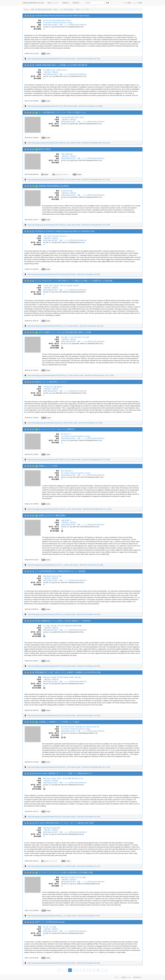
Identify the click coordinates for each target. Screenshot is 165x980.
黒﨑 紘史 (46, 677)
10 (98, 970)
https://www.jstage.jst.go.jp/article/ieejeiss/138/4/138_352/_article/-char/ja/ (52, 963)
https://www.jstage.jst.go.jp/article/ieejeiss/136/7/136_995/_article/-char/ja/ (52, 274)
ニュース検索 (138, 3)
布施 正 (82, 117)
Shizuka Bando (57, 20)
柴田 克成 (64, 471)
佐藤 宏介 (60, 387)
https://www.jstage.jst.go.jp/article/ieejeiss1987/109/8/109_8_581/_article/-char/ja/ (54, 143)
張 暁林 (63, 191)
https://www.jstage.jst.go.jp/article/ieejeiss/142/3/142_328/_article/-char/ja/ (52, 817)
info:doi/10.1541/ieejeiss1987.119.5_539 (96, 225)
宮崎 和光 (46, 828)
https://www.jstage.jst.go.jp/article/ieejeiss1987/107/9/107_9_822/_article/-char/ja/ (54, 180)
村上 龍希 (46, 70)
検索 (108, 3)
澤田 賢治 (75, 778)
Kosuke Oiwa (47, 20)
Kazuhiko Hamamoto (60, 236)
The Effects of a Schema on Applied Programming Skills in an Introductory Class (65, 231)
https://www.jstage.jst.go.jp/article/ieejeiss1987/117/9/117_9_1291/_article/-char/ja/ (55, 509)
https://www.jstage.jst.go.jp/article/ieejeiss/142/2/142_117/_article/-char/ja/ (52, 866)
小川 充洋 (71, 337)
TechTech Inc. (137, 977)
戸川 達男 (86, 337)
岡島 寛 (46, 576)
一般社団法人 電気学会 (51, 72)
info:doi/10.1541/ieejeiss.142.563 (89, 666)
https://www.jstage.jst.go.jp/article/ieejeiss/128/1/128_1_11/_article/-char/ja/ (52, 916)
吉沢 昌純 (64, 117)
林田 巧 (69, 520)
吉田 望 (52, 828)
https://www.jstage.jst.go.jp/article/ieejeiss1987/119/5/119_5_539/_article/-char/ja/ (54, 225)
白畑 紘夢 (53, 677)
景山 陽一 (53, 70)
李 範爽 (79, 626)
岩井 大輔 (53, 387)
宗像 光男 (71, 727)
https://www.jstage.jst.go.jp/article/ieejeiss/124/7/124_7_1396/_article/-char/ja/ (53, 565)
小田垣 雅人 (54, 626)
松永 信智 (58, 576)
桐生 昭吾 (71, 117)
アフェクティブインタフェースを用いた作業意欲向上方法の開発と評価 (66, 873)
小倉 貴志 (53, 778)
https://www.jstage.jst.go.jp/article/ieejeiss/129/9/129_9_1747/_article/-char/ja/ (53, 326)
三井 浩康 (69, 286)
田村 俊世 (64, 337)
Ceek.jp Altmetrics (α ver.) (33, 3)
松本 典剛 (68, 778)
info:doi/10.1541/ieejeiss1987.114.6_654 (96, 460)
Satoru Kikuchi (48, 236)
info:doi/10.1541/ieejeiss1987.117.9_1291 (97, 509)
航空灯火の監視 (45, 149)
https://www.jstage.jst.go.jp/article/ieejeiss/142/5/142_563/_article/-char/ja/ (52, 666)
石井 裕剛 (71, 877)
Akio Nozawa (67, 20)
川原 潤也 (60, 677)
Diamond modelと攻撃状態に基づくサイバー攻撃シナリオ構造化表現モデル (63, 773)
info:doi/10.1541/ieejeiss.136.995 (89, 274)
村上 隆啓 (53, 927)
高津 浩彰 (64, 727)
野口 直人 (61, 626)
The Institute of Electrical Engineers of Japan (58, 23)
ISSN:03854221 (81, 25)
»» (106, 970)
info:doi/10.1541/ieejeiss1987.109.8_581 (96, 143)
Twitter (46, 54)
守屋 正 (77, 117)
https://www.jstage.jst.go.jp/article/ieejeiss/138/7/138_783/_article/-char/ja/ (52, 59)
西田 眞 (59, 70)
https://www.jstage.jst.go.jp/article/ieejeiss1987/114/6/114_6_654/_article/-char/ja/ (54, 460)
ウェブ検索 (127, 3)
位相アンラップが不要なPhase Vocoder (50, 922)
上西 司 (51, 286)
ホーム (26, 9)
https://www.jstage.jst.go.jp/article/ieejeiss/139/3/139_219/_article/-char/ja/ (52, 614)
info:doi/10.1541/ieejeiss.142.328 (89, 817)
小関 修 (77, 727)
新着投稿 (76, 3)
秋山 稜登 (73, 626)
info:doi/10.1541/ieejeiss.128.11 (89, 916)
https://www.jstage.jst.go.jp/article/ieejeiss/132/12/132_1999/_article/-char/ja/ (53, 423)
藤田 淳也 (46, 778)
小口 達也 (46, 626)
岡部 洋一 (71, 471)
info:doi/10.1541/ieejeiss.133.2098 (91, 106)
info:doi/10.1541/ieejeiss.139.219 (89, 614)
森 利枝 (58, 828)
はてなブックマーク (60, 174)
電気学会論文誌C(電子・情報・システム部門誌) (59, 25)
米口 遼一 (46, 927)
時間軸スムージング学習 (48, 466)
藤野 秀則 (64, 877)
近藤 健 (67, 626)
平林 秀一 (57, 286)
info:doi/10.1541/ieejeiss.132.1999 (91, 423)
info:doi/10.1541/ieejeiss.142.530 (89, 716)
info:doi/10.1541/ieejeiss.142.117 (89, 866)
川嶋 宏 (63, 154)
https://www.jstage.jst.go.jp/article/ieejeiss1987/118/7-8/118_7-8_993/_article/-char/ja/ (56, 375)
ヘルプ (116, 977)
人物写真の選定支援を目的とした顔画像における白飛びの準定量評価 (61, 65)
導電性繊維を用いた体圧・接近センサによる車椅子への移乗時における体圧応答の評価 (68, 672)
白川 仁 (69, 434)
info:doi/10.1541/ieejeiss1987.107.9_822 (96, 180)
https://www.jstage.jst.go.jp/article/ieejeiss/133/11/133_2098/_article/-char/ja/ (53, 106)
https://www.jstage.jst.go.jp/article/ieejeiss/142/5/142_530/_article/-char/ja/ (52, 716)
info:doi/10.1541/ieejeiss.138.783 (89, 59)
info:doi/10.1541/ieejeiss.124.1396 (91, 565)
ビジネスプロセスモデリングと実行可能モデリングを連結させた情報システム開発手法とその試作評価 (74, 281)
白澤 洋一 (65, 70)
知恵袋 (45, 174)
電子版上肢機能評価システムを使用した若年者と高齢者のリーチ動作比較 (63, 621)
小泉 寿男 (75, 286)
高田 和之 (96, 727)
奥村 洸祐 (52, 576)
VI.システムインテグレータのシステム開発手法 (57, 429)
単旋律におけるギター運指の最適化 (52, 515)
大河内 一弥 (61, 778)
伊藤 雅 (63, 520)
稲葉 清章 (69, 154)
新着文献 (66, 3)
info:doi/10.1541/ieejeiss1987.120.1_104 (96, 767)
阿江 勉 (63, 434)
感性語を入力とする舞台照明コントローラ (51, 382)
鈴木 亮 (63, 286)
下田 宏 (77, 877)
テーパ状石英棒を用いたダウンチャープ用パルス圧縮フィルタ (62, 112)
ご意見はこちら (126, 977)
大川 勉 (46, 286)
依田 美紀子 (78, 337)
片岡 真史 (46, 387)
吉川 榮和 (83, 877)
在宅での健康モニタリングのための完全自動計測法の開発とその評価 (65, 332)
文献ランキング (53, 3)
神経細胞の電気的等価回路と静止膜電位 (54, 186)
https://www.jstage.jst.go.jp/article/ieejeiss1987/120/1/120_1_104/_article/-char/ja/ (54, 767)
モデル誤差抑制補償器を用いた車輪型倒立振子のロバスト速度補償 (60, 571)
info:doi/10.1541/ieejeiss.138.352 (89, 963)
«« (59, 970)
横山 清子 (83, 727)
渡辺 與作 (90, 727)
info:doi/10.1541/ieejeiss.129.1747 (91, 326)
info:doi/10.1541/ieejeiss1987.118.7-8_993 (99, 375)
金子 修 (81, 778)
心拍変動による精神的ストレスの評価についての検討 (59, 722)
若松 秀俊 (69, 191)
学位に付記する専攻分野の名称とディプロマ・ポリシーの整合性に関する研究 (64, 823)
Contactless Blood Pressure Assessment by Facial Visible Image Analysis (62, 16)
